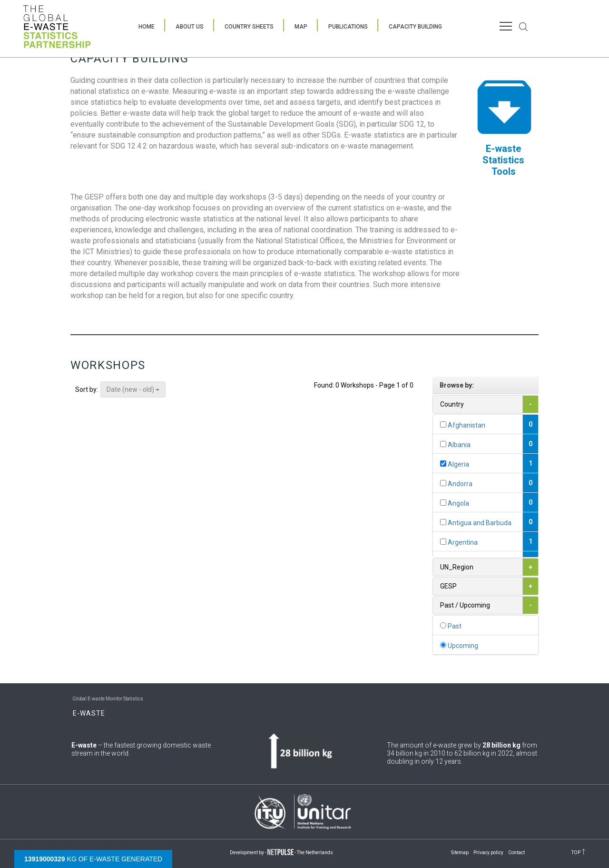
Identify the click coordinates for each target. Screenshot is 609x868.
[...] (443, 424)
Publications (348, 27)
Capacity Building (415, 27)
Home (147, 27)
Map (301, 27)
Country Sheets (249, 27)
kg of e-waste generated (93, 859)
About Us (190, 27)
